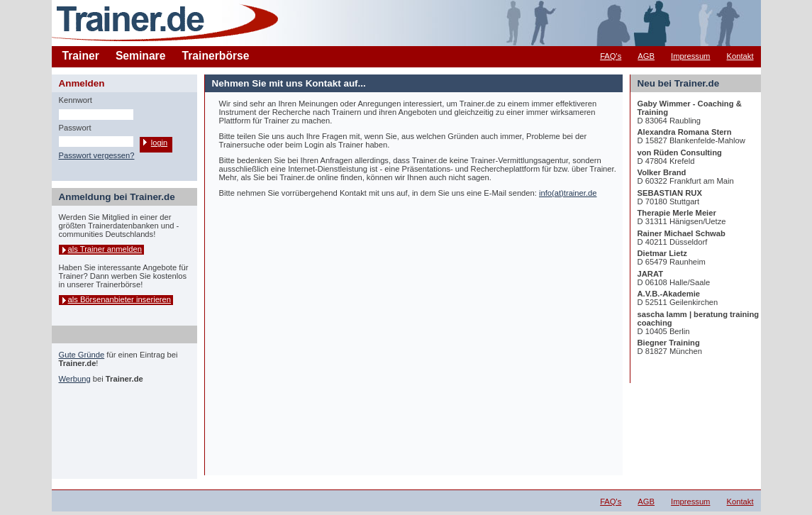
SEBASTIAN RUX (670, 193)
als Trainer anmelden (105, 249)
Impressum (690, 56)
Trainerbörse (216, 56)
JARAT (650, 274)
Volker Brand (662, 172)
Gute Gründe (82, 355)
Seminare (141, 56)
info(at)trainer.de (568, 193)
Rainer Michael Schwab (682, 233)
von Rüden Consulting (680, 153)
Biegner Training (669, 343)
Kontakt (740, 56)
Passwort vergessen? (97, 155)
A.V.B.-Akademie (669, 294)
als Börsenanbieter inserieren (120, 299)
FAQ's (611, 56)
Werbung (75, 379)
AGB (646, 56)
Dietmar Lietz (662, 253)
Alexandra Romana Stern (685, 132)
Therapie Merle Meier (677, 213)
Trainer (81, 56)
